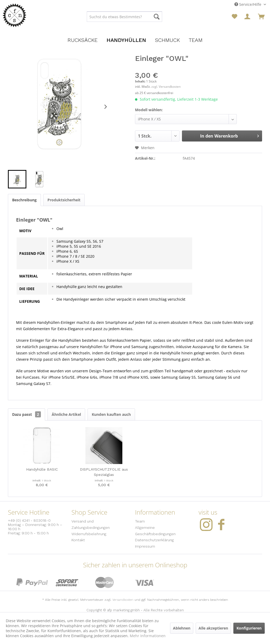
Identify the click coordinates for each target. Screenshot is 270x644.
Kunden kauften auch (111, 414)
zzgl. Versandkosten (166, 87)
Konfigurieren (249, 628)
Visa (144, 582)
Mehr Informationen (148, 636)
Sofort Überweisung (67, 582)
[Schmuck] (167, 40)
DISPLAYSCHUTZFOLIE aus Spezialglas (104, 472)
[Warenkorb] (261, 17)
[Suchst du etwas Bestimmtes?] (125, 17)
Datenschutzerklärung (154, 540)
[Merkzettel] (235, 17)
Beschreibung (24, 200)
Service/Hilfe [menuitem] (248, 4)
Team (140, 521)
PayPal (32, 582)
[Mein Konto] (248, 17)
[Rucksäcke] (83, 40)
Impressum (145, 546)
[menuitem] (125, 17)
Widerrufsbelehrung (89, 534)
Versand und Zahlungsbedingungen (91, 524)
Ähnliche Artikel (66, 414)
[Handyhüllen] (126, 40)
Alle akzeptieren (213, 628)
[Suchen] (157, 17)
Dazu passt (26, 414)
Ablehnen (182, 628)
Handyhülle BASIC (42, 469)
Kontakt (78, 540)
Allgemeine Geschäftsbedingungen (155, 531)
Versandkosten (123, 600)
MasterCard (105, 582)
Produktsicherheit (64, 200)
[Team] (196, 40)
